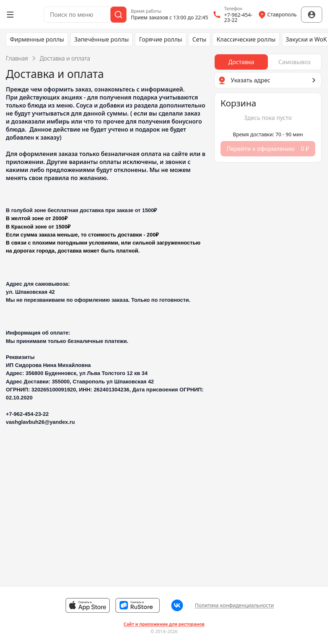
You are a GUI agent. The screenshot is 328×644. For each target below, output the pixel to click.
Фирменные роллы (37, 39)
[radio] (241, 62)
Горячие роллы (160, 39)
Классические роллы (246, 39)
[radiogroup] (268, 62)
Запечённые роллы (102, 39)
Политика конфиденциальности (234, 605)
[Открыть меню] (10, 15)
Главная (17, 58)
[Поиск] (118, 15)
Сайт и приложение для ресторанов (164, 624)
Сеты (199, 39)
